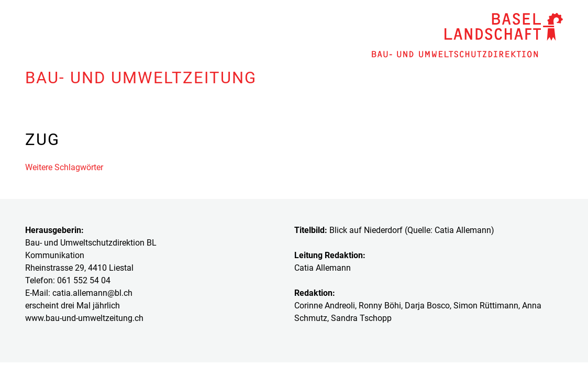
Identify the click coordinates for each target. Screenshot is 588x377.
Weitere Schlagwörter (64, 167)
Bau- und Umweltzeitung (141, 78)
